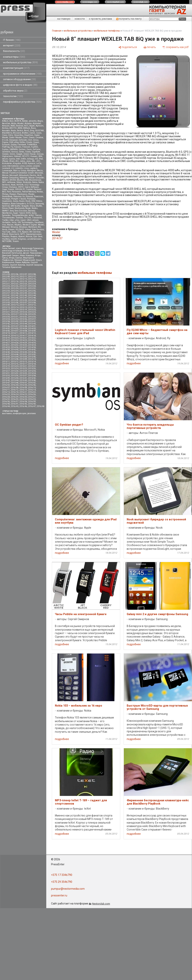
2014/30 (32, 343)
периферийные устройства (22, 102)
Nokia (35, 182)
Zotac (14, 232)
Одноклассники (34, 234)
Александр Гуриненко (33, 248)
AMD (13, 126)
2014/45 (23, 352)
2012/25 (6, 286)
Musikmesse (35, 180)
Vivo (4, 225)
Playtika (6, 236)
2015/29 (23, 371)
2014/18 (32, 336)
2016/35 (32, 399)
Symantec (6, 215)
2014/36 (15, 347)
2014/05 (32, 328)
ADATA (18, 121)
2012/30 (15, 288)
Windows (23, 227)
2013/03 (23, 300)
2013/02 (15, 300)
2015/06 (32, 357)
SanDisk (6, 206)
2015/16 (15, 364)
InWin (24, 159)
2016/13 (23, 390)
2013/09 (6, 305)
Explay (14, 145)
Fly (12, 147)
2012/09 (6, 277)
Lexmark (6, 168)
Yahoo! (28, 230)
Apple (32, 126)
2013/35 (15, 319)
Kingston (17, 163)
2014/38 (32, 347)
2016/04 (15, 385)
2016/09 (23, 387)
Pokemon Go (19, 196)
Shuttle (39, 206)
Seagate (25, 206)
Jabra (22, 161)
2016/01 (23, 383)
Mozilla (20, 180)
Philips (5, 194)
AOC (26, 126)
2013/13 (6, 307)
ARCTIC (13, 128)
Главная (57, 31)
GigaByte (36, 152)
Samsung (40, 204)
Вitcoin (5, 234)
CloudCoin (29, 135)
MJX (39, 175)
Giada (28, 152)
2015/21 (23, 366)
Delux (36, 140)
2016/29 (15, 397)
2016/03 (6, 385)
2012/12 (32, 277)
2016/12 (15, 390)
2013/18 (15, 310)
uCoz (17, 220)
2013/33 (32, 317)
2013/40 (23, 321)
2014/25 (23, 340)
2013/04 (32, 300)
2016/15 (6, 392)
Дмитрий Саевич (11, 255)
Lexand (36, 166)
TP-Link (27, 218)
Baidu (13, 131)
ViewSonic (39, 222)
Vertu (14, 222)
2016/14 (32, 390)
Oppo (5, 189)
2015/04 (15, 357)
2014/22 (32, 338)
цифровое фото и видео (20, 85)
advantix (33, 121)
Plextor (31, 194)
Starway (31, 211)
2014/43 (6, 352)
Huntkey (6, 239)
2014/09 (32, 331)
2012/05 (6, 274)
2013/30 (6, 317)
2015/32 (15, 373)
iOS (36, 159)
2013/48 (23, 326)
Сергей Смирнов (34, 265)
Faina (5, 248)
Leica (22, 166)
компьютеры (14, 57)
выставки (7, 413)
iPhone (5, 161)
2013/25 (32, 312)
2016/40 (6, 404)
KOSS (24, 163)
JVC (38, 161)
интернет (12, 45)
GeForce (36, 149)
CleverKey (18, 135)
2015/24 (15, 368)
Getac (22, 152)
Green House (30, 154)
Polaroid (29, 196)
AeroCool (6, 123)
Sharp (32, 206)
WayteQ (18, 225)
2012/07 (23, 274)
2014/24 (15, 340)
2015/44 (15, 380)
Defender (23, 140)
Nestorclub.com (101, 904)
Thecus (38, 215)
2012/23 (23, 284)
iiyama (12, 159)
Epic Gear (38, 236)
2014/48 (15, 354)
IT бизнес (12, 40)
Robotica (6, 204)
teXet (31, 215)
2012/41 (6, 295)
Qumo (16, 201)
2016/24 (15, 394)
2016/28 (6, 397)
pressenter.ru (59, 895)
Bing (32, 131)
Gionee (5, 154)
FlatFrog (6, 147)
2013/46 (6, 326)
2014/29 (23, 343)
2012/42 (15, 295)
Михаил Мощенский (25, 260)
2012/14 (15, 279)
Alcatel (20, 123)
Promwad (31, 199)
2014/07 (15, 331)
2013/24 (23, 312)
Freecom (26, 147)
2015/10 (32, 359)
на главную (64, 19)
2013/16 (32, 307)
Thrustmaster (8, 218)
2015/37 (23, 376)
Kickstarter (7, 163)
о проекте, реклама (100, 19)
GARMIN (14, 149)
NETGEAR (7, 241)
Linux (26, 168)
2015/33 (23, 373)
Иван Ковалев (27, 255)
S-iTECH (31, 204)
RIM (33, 201)
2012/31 (23, 288)
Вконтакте (14, 234)
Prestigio (6, 199)
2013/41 (32, 321)
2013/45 (32, 324)
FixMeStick (32, 145)
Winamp (14, 227)
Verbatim (6, 222)
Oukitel (29, 189)
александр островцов (12, 251)
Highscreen (7, 156)
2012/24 (32, 284)
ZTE (19, 232)
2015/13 (23, 362)
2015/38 (32, 376)
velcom (35, 220)
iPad (41, 159)
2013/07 (23, 303)
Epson (36, 142)
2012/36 (32, 291)
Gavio (29, 149)
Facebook (22, 145)
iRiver (12, 161)
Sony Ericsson (21, 211)
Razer (22, 201)
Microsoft (14, 175)
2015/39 (6, 378)
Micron (5, 175)
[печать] (150, 47)
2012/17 (6, 281)
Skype (28, 208)
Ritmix (39, 201)
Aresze (29, 236)
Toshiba (19, 218)
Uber (12, 220)
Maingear (31, 171)
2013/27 (15, 314)
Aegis (40, 121)
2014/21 (23, 338)
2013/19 (23, 310)
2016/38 (23, 402)
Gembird (6, 152)
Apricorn (40, 126)
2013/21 (6, 312)
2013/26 (6, 314)
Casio (39, 133)
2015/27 (6, 371)
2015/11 (6, 362)
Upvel (23, 220)
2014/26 (32, 340)
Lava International (10, 166)
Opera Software (32, 187)
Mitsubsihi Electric (28, 175)
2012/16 (32, 279)
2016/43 (32, 404)
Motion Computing (10, 178)
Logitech (34, 168)
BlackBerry (7, 133)
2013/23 (15, 312)
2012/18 (15, 281)
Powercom (39, 196)
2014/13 (32, 333)
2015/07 (6, 359)
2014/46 (32, 352)
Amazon (6, 126)
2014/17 (23, 336)
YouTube (6, 232)
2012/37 (6, 293)
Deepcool (13, 140)
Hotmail (17, 156)
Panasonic (16, 192)
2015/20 (15, 366)
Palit (9, 192)
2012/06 (15, 274)
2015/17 (23, 364)
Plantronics (22, 194)
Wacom (10, 225)
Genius (14, 152)
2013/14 (15, 307)
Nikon (19, 182)
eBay (16, 142)
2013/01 (6, 300)
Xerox (5, 230)
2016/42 (23, 404)
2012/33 (6, 291)
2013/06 (15, 303)
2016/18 (15, 392)
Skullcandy (20, 208)
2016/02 (32, 383)
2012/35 (23, 291)
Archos (5, 128)
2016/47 (32, 406)
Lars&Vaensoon (34, 239)
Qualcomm (7, 201)
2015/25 (23, 368)
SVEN (28, 213)
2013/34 (6, 319)
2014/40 (15, 350)
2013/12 (32, 305)
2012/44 (32, 295)
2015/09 (23, 359)
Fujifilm (35, 147)
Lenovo (29, 166)
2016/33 (15, 399)
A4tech (5, 121)
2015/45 (23, 380)
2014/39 (6, 350)
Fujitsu (5, 149)
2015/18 (32, 364)
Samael (12, 248)
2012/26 (15, 286)
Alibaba (28, 123)
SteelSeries (7, 213)
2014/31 (6, 345)
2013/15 (23, 307)
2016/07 (6, 387)
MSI (26, 180)
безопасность (14, 51)
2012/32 (32, 288)
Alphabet (37, 123)
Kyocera (31, 163)
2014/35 (6, 347)
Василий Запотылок (12, 253)
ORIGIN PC (20, 189)
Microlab (39, 173)
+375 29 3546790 (62, 882)
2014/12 (23, 333)
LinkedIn (19, 168)
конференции (19, 413)
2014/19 (6, 338)
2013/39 (15, 321)
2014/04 (23, 328)
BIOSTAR (40, 131)
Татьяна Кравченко (12, 267)
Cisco (5, 135)
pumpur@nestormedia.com (68, 889)
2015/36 (15, 376)
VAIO (29, 220)
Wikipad (6, 227)
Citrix (10, 135)
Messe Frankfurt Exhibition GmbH (18, 173)
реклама (31, 413)
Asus (33, 128)
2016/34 (23, 399)
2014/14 (6, 336)
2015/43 (6, 380)
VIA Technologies (25, 222)
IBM (40, 156)
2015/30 (32, 371)
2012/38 (15, 293)
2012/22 (15, 284)
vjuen (18, 248)
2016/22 (32, 392)
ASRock (27, 128)
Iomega (30, 159)
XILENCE (20, 230)
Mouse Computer (36, 178)
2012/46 (15, 298)
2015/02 (32, 354)
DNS (11, 142)
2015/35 (6, 376)
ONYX (21, 187)
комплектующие (16, 68)
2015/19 (6, 366)
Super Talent (19, 213)
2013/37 (32, 319)
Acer (11, 121)
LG (12, 168)
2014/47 (6, 354)
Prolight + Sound (19, 199)
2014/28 (15, 343)
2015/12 (15, 362)
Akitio (14, 123)
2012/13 (6, 279)
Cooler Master (15, 137)
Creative (39, 137)
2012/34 (15, 291)
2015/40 (15, 378)
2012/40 (32, 293)
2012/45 (6, 298)
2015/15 (6, 364)
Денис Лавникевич (33, 253)
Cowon (32, 137)
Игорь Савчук (15, 258)
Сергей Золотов (17, 265)
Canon (32, 133)
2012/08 (32, 274)
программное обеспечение (22, 74)
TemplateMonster (20, 215)
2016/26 (32, 394)
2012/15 (23, 279)
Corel (25, 137)
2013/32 (23, 317)
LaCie (39, 163)
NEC (4, 182)
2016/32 (6, 399)
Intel (18, 159)
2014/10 (6, 333)
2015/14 (32, 362)
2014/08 (23, 331)
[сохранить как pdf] (176, 47)
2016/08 (15, 387)
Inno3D (14, 239)
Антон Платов (30, 251)
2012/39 (23, 293)
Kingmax (22, 239)
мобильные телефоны (107, 31)
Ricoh (28, 201)
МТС (23, 234)
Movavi (5, 180)
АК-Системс (35, 232)
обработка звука (15, 91)
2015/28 (15, 371)
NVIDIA (20, 185)
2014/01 (32, 326)
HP (23, 156)
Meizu (40, 171)
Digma (5, 142)
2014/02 (6, 328)
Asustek (6, 131)
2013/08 (32, 303)
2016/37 (15, 402)
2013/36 (23, 319)
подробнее (62, 363)
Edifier (22, 142)
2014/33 (23, 345)
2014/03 (15, 328)
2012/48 (32, 298)
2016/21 (23, 392)
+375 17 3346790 (62, 875)
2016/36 (6, 402)
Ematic (29, 142)
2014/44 (15, 352)
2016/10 (32, 387)
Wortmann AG (35, 227)
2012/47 (23, 298)
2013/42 (6, 324)
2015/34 (32, 373)
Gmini (12, 154)
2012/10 (15, 277)
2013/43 (15, 324)
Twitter (5, 220)
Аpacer (25, 232)
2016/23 (6, 394)
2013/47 (15, 326)
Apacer (22, 236)
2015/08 (15, 359)
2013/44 (23, 324)
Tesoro (16, 241)
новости (80, 19)
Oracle (11, 189)
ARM (20, 128)
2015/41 (23, 378)
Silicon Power (8, 208)
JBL (33, 161)
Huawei (34, 156)
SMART (5, 211)
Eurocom (6, 145)
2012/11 (23, 277)
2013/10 (15, 305)
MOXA (13, 180)
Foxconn (18, 147)
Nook (13, 185)
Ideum (5, 159)
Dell (30, 140)
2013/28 (23, 314)
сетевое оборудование (19, 79)
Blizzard (17, 133)
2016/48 (41, 406)
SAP (12, 206)
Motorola (24, 178)
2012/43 (23, 295)
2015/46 (32, 380)
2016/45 (15, 406)
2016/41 (15, 404)
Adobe (25, 121)
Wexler (41, 225)
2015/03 (6, 357)
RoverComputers (18, 204)
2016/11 (6, 390)
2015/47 (6, 383)
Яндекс (14, 236)
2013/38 (6, 321)
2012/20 (32, 281)
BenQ (27, 131)
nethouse (11, 182)
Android (20, 126)
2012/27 (23, 286)
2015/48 (15, 383)
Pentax (40, 192)
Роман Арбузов (22, 262)
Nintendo (27, 182)
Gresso (40, 154)
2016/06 (32, 385)
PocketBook (7, 196)
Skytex (35, 208)
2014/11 (15, 333)
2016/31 (32, 397)
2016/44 (6, 406)
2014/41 (23, 350)
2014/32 (15, 345)
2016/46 (23, 406)
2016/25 (23, 394)
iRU (17, 161)
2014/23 (6, 340)
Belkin (20, 131)
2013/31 (15, 317)
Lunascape (7, 171)
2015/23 (6, 368)
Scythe (18, 206)
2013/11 (23, 305)
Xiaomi (11, 230)
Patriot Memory (29, 192)
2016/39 (32, 402)
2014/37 (23, 347)
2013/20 (32, 310)
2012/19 (23, 281)
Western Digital (30, 225)
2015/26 (32, 368)
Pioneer (13, 194)
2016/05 (23, 385)
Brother (25, 133)
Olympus (13, 187)
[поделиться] (128, 47)
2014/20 (15, 338)
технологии (13, 96)
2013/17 (6, 310)
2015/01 (23, 354)
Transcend (37, 218)
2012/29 (6, 288)
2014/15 (15, 336)
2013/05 (6, 303)
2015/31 (6, 373)
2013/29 (32, 314)
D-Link (5, 140)
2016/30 (23, 397)
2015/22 (32, 366)
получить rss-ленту (129, 19)
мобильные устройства (20, 62)
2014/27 (6, 343)
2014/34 (32, 345)
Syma (34, 213)
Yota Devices (38, 230)
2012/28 (32, 286)
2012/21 (6, 284)
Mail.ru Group (20, 171)
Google (19, 154)
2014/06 (6, 331)
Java (28, 161)
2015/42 (32, 378)
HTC (27, 156)
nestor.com (65, 2)
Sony (12, 211)
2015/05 (23, 357)
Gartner (22, 149)
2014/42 (32, 350)
